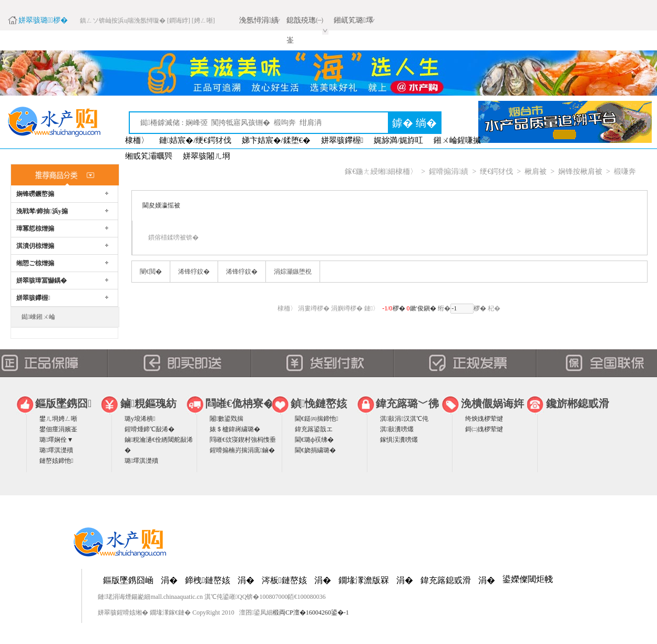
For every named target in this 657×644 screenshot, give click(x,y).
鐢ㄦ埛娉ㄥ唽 (58, 419)
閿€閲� (151, 272)
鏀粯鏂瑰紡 (148, 403)
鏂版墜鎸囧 (63, 403)
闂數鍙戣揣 (227, 419)
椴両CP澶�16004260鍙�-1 (311, 612)
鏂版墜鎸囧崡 (128, 580)
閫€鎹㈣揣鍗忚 (316, 419)
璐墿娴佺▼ (56, 440)
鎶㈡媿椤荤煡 (484, 429)
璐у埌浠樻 (140, 419)
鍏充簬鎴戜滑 (446, 580)
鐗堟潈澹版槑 (364, 580)
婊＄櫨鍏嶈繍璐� (235, 429)
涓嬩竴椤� (347, 308)
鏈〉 (372, 308)
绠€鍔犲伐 (496, 172)
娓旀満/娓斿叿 (398, 140)
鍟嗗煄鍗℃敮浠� (150, 429)
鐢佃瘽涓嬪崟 (58, 429)
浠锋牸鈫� (194, 272)
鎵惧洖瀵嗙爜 (399, 440)
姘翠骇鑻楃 (342, 140)
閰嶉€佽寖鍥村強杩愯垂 (243, 440)
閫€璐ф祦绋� (314, 440)
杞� (494, 308)
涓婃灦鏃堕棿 (293, 272)
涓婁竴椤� (314, 308)
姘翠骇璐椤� (43, 20)
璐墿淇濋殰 (56, 450)
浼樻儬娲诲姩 (492, 403)
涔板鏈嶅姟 (284, 580)
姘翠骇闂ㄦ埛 (207, 156)
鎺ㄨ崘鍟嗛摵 (457, 140)
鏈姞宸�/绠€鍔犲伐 (195, 140)
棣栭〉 (137, 140)
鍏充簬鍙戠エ (314, 429)
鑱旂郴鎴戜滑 (578, 403)
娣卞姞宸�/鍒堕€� (276, 140)
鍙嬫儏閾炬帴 (528, 579)
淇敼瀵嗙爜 (397, 429)
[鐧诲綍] (179, 20)
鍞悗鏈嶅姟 (319, 403)
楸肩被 (536, 172)
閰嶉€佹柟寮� (240, 403)
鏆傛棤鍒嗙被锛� (173, 237)
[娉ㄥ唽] (203, 20)
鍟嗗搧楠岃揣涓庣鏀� (242, 450)
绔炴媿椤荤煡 (484, 419)
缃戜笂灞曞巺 (149, 156)
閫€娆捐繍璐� (315, 450)
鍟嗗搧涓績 (449, 172)
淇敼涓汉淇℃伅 (404, 419)
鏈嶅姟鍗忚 (56, 461)
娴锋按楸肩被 (580, 172)
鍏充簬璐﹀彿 (407, 403)
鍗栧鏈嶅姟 (208, 580)
